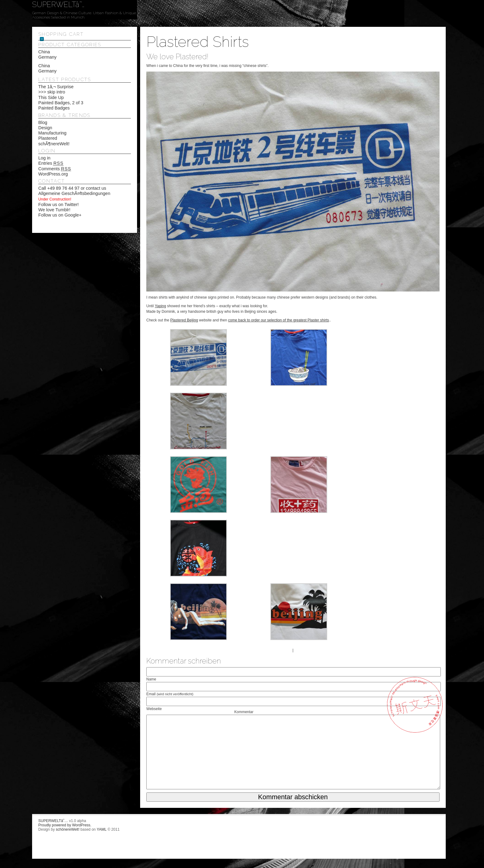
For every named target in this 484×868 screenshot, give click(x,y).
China (44, 52)
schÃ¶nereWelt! (54, 144)
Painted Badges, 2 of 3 (61, 103)
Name (151, 679)
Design (45, 128)
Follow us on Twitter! (58, 205)
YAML (102, 829)
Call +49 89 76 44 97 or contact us (72, 188)
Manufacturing (52, 133)
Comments (55, 169)
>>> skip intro (52, 92)
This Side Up (51, 97)
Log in (44, 158)
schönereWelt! (68, 829)
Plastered (48, 138)
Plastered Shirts (198, 42)
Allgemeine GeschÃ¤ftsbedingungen (74, 193)
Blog (43, 122)
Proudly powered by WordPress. (65, 825)
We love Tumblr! (54, 210)
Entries (51, 163)
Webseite (154, 709)
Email (170, 694)
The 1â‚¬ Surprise (56, 87)
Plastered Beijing (184, 320)
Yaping (160, 306)
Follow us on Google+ (60, 215)
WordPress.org (53, 174)
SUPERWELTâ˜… (58, 4)
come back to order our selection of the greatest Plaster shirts (279, 320)
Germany (47, 57)
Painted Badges (54, 108)
